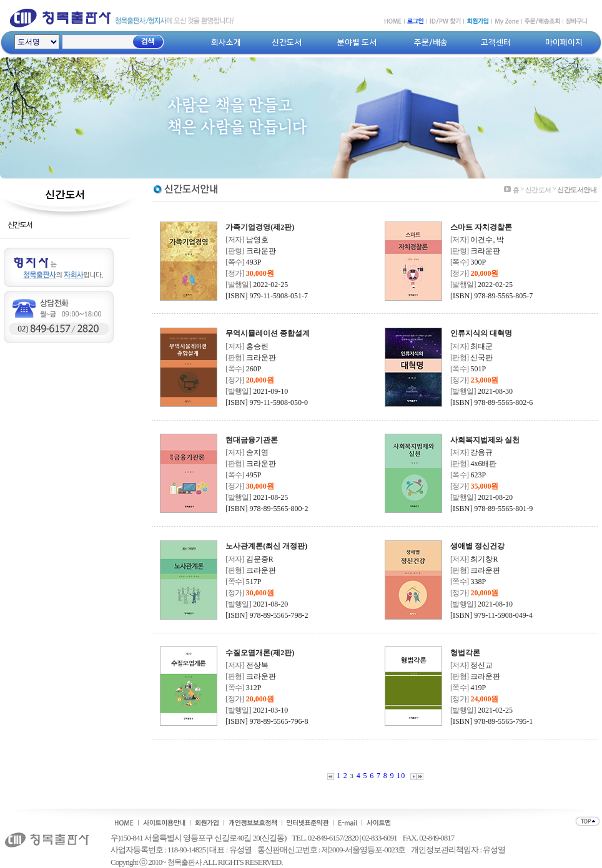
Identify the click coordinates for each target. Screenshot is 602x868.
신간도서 (287, 42)
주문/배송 (431, 42)
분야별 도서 (357, 42)
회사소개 (226, 42)
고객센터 (496, 42)
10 (401, 776)
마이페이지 (564, 42)
